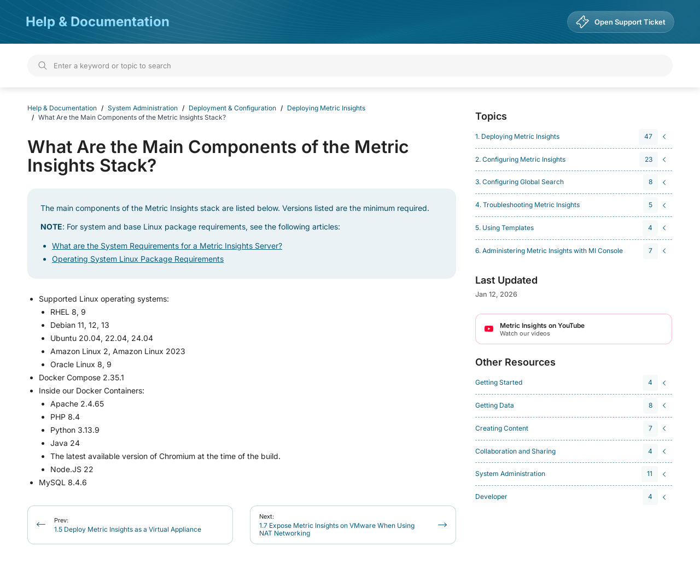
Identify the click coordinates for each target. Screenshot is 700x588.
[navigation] (572, 137)
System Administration (143, 108)
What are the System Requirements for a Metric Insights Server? (167, 246)
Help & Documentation (98, 22)
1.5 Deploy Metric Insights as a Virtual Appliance (128, 525)
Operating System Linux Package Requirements (138, 259)
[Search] (350, 66)
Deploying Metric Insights (326, 108)
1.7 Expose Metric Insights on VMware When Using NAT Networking (337, 525)
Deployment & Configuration (232, 108)
